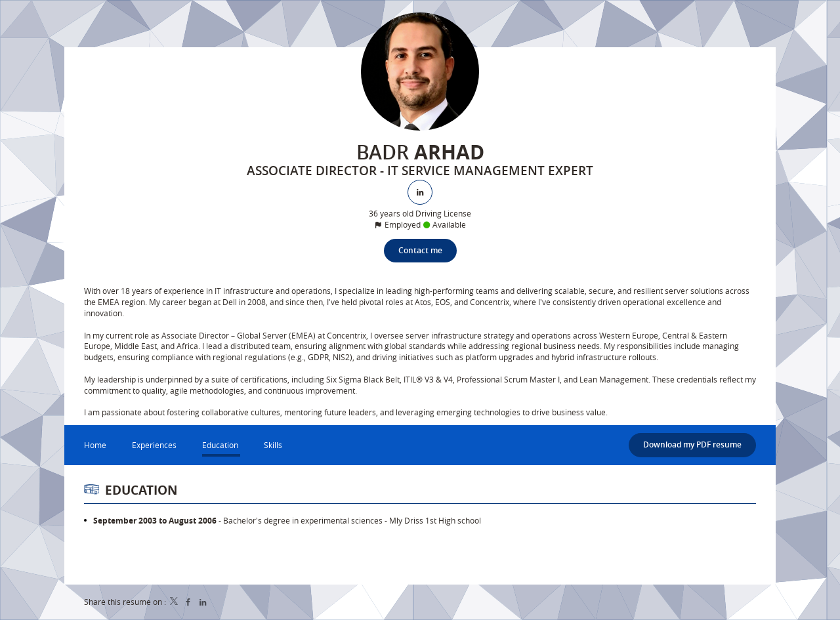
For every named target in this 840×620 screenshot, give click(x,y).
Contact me (420, 250)
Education (141, 490)
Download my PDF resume (692, 444)
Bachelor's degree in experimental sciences (303, 520)
